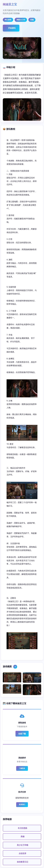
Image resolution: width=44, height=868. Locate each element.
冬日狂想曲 (23, 828)
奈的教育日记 (23, 862)
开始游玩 (12, 28)
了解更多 (22, 768)
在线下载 (22, 734)
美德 (23, 837)
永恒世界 (23, 853)
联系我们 (22, 805)
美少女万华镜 (23, 845)
